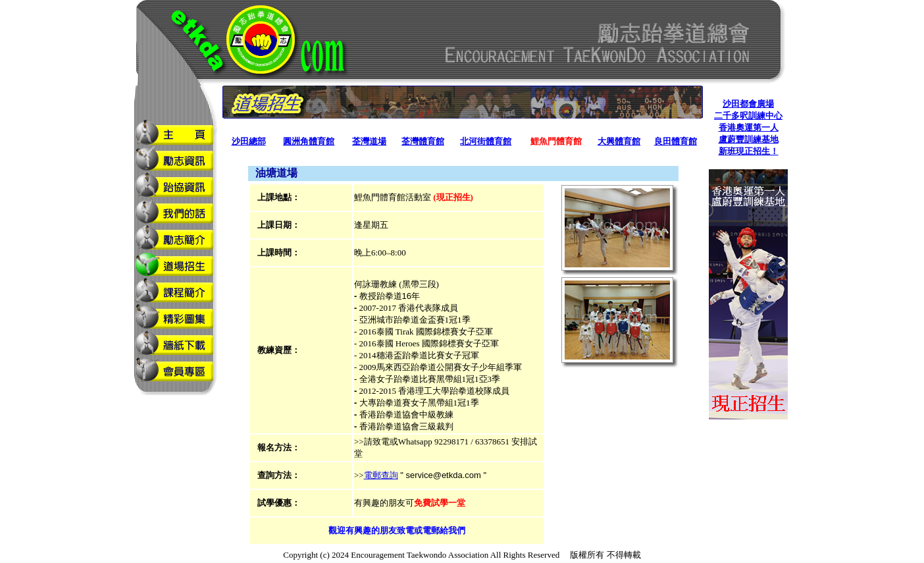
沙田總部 (249, 141)
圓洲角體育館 (309, 141)
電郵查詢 (381, 475)
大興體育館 (619, 141)
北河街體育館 (486, 141)
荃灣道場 (369, 141)
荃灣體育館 (423, 141)
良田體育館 (676, 141)
